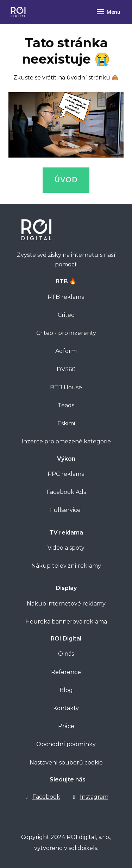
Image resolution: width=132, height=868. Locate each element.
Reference (66, 672)
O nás (66, 654)
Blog (66, 690)
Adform (66, 351)
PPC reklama (66, 474)
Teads (66, 405)
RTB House (66, 387)
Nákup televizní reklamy (66, 566)
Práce (66, 726)
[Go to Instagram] (90, 797)
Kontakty (66, 708)
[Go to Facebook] (42, 797)
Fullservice (66, 510)
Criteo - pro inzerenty (66, 333)
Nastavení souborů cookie (66, 763)
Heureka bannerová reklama (66, 622)
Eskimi (66, 423)
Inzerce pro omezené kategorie (66, 441)
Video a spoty (66, 548)
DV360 (66, 369)
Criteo (66, 315)
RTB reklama (66, 297)
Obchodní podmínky (66, 744)
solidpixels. (83, 848)
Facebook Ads (66, 492)
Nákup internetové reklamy (66, 604)
